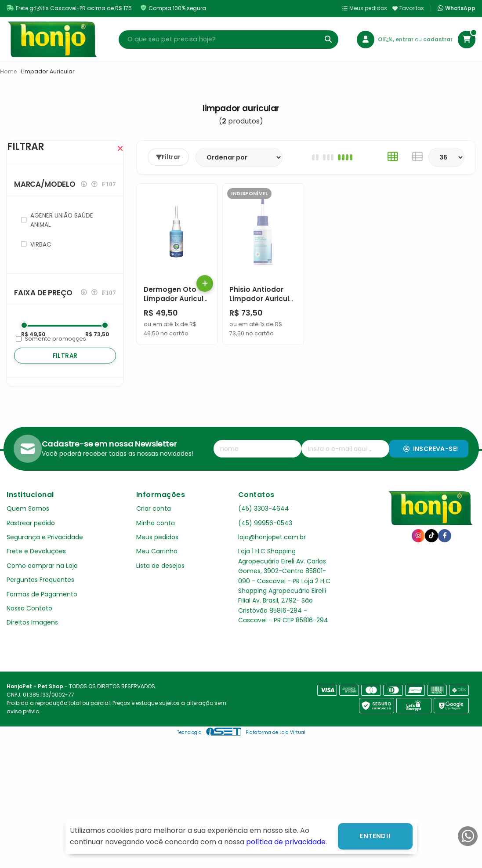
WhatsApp (457, 8)
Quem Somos (28, 526)
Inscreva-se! (431, 466)
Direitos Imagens (32, 640)
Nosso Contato (29, 626)
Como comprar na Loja (42, 583)
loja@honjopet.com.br (272, 555)
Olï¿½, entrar (396, 39)
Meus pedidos (365, 8)
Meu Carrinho (157, 569)
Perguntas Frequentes (40, 597)
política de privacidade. (286, 842)
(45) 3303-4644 (264, 526)
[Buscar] (328, 40)
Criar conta (154, 526)
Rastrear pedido (31, 541)
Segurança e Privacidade (45, 555)
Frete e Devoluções (36, 569)
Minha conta (156, 541)
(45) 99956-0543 (265, 541)
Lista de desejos (160, 583)
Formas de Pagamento (42, 612)
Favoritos (408, 8)
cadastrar (438, 39)
